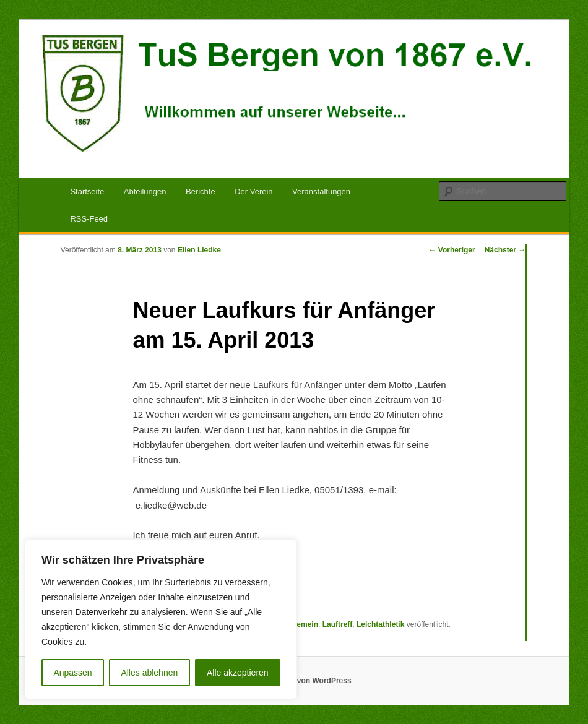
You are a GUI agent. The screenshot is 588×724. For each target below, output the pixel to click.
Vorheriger (452, 250)
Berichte (201, 192)
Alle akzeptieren (238, 673)
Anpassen (72, 673)
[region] (161, 619)
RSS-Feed (89, 219)
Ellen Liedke (199, 250)
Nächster (505, 250)
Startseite (87, 192)
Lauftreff (338, 624)
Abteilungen (145, 192)
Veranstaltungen (321, 192)
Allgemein (300, 624)
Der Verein (253, 192)
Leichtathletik (380, 624)
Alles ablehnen (149, 673)
